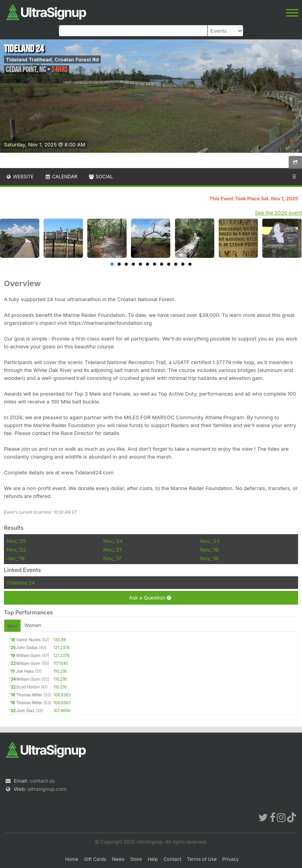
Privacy (230, 859)
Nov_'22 (16, 550)
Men (12, 626)
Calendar (61, 177)
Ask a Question (150, 598)
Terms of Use (202, 859)
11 (183, 264)
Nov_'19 (209, 550)
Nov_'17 (112, 558)
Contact (172, 859)
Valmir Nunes (29, 640)
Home (72, 859)
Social (100, 177)
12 (190, 264)
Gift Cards (95, 859)
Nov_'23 (210, 541)
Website (20, 177)
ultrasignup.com (47, 789)
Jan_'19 (16, 558)
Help (153, 859)
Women (33, 625)
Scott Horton (28, 687)
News (118, 859)
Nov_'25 (16, 541)
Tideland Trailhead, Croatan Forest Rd (52, 59)
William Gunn (28, 655)
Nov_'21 (112, 550)
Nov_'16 (209, 558)
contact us (42, 781)
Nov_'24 (113, 541)
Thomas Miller (29, 695)
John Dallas (27, 648)
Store (136, 859)
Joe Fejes (25, 671)
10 (176, 264)
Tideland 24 (21, 583)
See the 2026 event (278, 213)
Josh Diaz (25, 711)
